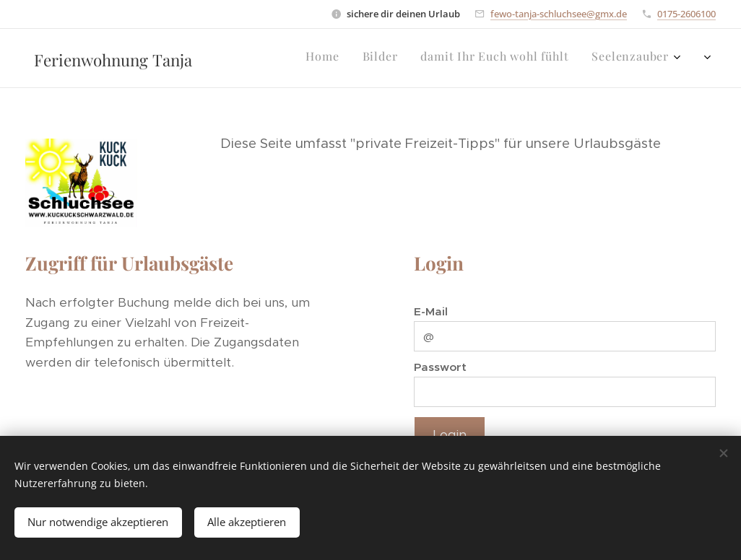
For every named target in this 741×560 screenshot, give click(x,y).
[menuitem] (603, 58)
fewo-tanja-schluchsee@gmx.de (559, 14)
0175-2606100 (686, 14)
